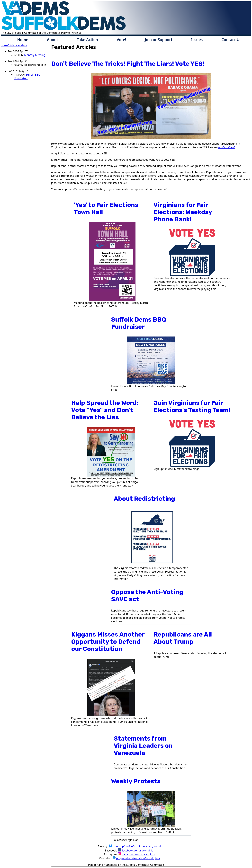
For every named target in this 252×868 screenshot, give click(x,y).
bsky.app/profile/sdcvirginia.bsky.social (137, 847)
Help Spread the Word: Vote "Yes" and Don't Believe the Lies (105, 410)
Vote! (121, 40)
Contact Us (231, 40)
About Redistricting (144, 499)
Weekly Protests (136, 781)
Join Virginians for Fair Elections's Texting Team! (192, 406)
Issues (197, 40)
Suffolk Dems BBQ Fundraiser (139, 323)
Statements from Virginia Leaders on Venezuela (143, 746)
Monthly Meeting (35, 55)
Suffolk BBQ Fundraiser (27, 76)
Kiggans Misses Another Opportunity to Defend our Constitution (108, 642)
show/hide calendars (14, 45)
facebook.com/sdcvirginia (138, 850)
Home (23, 40)
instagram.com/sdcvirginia (138, 854)
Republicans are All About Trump (183, 638)
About (53, 40)
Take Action (87, 40)
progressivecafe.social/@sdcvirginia (138, 858)
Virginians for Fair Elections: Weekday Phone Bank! (183, 212)
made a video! (226, 147)
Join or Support (159, 40)
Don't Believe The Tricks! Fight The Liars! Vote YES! (128, 64)
